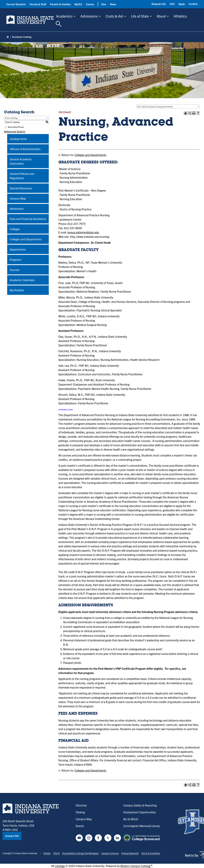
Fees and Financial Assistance (28, 219)
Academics (64, 16)
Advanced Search (15, 131)
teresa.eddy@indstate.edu (83, 232)
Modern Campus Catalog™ (136, 866)
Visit (172, 4)
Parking (80, 812)
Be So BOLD (131, 819)
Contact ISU (12, 836)
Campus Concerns (110, 853)
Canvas (90, 4)
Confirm (193, 4)
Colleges (15, 229)
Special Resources (21, 188)
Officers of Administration (25, 149)
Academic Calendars (22, 280)
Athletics (180, 16)
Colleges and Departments (26, 239)
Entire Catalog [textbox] (11, 118)
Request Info (159, 4)
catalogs (60, 866)
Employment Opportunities (140, 812)
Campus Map (18, 198)
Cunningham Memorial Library (142, 826)
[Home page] (8, 37)
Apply (182, 4)
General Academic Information (21, 161)
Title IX (56, 853)
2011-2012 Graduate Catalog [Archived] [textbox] (155, 107)
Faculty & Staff (38, 4)
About (161, 16)
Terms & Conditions (151, 853)
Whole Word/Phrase (16, 127)
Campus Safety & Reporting (140, 805)
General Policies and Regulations (22, 176)
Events (80, 826)
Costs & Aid (114, 16)
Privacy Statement (130, 853)
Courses (15, 270)
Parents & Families (60, 4)
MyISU (78, 4)
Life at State (140, 16)
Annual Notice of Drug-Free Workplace (80, 853)
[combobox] (168, 106)
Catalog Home (18, 139)
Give (104, 4)
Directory (81, 805)
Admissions (89, 16)
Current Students (16, 4)
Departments (18, 249)
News (113, 4)
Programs (16, 260)
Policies (47, 853)
